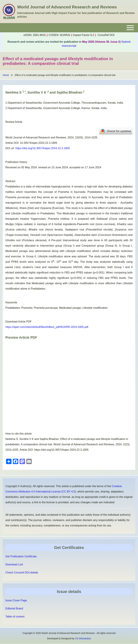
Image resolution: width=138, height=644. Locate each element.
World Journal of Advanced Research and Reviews (67, 7)
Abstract (10, 181)
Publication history (16, 162)
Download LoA (14, 564)
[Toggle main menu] (69, 28)
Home (6, 75)
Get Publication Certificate (21, 556)
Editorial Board (14, 608)
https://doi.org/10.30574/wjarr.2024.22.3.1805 (43, 148)
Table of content (15, 617)
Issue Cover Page (16, 600)
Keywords (11, 302)
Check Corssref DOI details (22, 573)
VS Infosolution (83, 638)
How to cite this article (19, 434)
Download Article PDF (19, 322)
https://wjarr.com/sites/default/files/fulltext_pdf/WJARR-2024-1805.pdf (47, 327)
